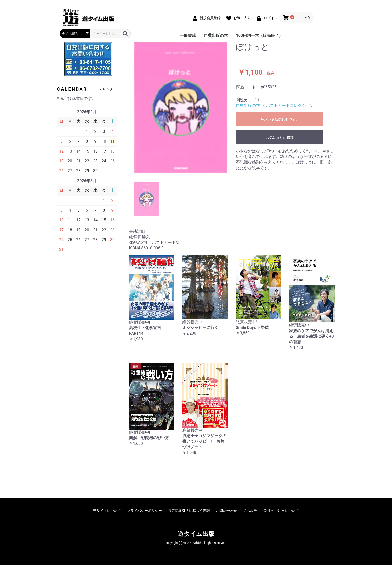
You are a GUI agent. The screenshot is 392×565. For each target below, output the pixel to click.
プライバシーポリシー (144, 511)
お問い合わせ (226, 511)
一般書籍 (188, 35)
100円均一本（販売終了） (259, 35)
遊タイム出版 (196, 534)
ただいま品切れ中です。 (280, 120)
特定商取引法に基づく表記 (189, 511)
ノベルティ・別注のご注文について (271, 511)
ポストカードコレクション (290, 105)
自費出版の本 (216, 35)
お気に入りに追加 (280, 138)
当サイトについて (107, 511)
